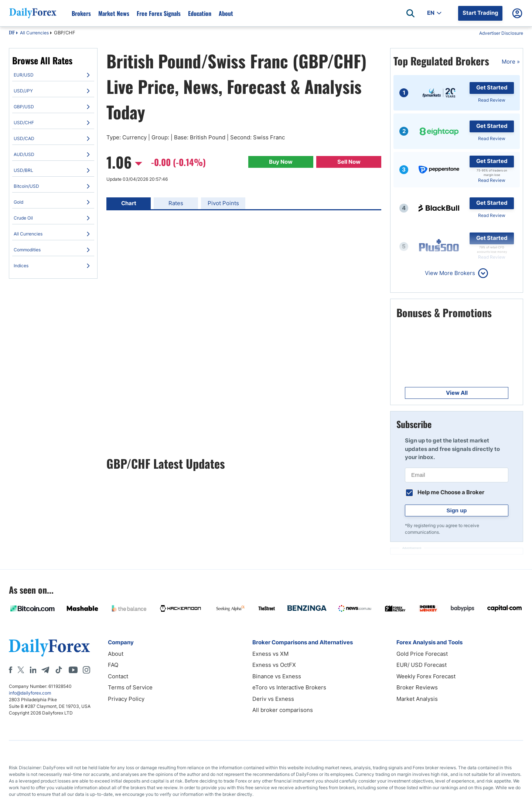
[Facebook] (11, 670)
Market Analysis (417, 699)
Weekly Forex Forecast (426, 676)
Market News (114, 13)
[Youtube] (73, 670)
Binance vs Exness (277, 676)
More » (511, 62)
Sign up (457, 510)
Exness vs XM (270, 654)
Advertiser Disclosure (501, 33)
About (226, 13)
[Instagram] (86, 670)
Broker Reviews (417, 687)
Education (200, 13)
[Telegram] (45, 670)
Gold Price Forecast (422, 654)
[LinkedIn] (33, 670)
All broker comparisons (283, 710)
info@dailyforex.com (30, 693)
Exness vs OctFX (274, 665)
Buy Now (281, 162)
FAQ (113, 665)
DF (12, 33)
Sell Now (349, 162)
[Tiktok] (59, 670)
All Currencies (34, 33)
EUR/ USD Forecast (422, 665)
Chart (129, 203)
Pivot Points (223, 203)
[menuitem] (53, 75)
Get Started (492, 87)
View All (457, 393)
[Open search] (410, 13)
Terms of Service (130, 687)
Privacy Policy (126, 699)
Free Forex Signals (159, 13)
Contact (118, 676)
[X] (21, 670)
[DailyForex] (50, 647)
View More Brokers (450, 273)
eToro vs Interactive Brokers (289, 687)
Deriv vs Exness (273, 699)
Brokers (81, 13)
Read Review (492, 100)
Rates (176, 203)
